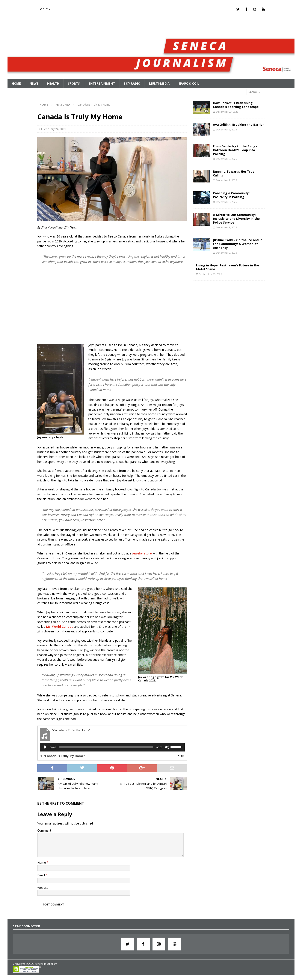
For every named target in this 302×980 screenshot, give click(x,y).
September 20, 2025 (210, 274)
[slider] (106, 747)
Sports (74, 83)
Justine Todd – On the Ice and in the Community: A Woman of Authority (238, 244)
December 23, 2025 (227, 111)
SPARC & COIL (189, 83)
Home (16, 83)
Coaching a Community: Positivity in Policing (231, 195)
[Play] (45, 747)
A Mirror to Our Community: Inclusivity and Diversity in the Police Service (236, 218)
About (44, 9)
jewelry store (142, 553)
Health (53, 83)
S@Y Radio (132, 83)
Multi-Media (159, 83)
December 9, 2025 (226, 129)
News (34, 83)
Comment (44, 830)
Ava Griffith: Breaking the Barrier (238, 124)
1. (63, 756)
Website (43, 887)
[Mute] (167, 747)
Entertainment (102, 83)
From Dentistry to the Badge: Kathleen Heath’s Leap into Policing (236, 150)
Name (42, 863)
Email (42, 875)
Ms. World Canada (60, 626)
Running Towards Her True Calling (234, 173)
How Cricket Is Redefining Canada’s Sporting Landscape (236, 105)
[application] (112, 747)
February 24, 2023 (54, 129)
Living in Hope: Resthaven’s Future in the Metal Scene (228, 267)
